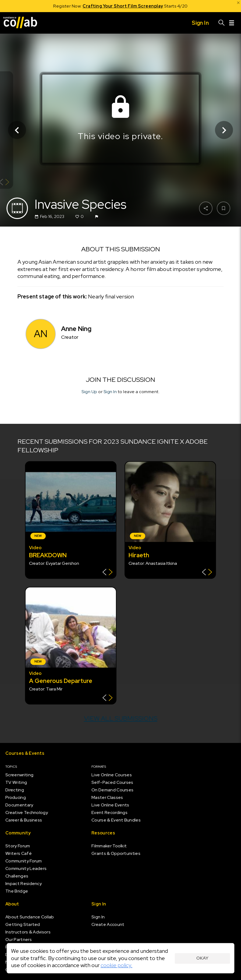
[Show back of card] (107, 573)
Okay (202, 958)
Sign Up (89, 392)
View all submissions (121, 718)
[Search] (222, 23)
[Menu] (232, 23)
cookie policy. (116, 965)
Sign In (110, 392)
